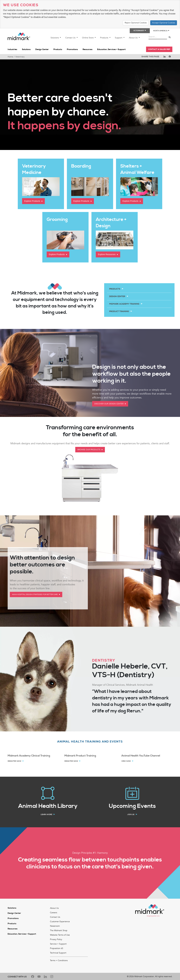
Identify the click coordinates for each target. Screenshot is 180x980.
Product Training (119, 311)
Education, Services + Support (111, 49)
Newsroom (55, 963)
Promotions (72, 49)
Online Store (88, 38)
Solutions (55, 38)
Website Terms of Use (60, 972)
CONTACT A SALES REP (159, 49)
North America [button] (161, 31)
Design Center (42, 49)
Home (10, 57)
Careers (54, 950)
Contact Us (71, 38)
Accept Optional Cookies (164, 23)
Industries (12, 49)
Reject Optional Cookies (136, 23)
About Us (133, 38)
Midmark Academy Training (124, 304)
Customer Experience (60, 958)
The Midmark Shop (59, 967)
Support (119, 38)
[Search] (170, 37)
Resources (88, 49)
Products (104, 38)
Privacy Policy (56, 976)
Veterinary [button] (140, 31)
